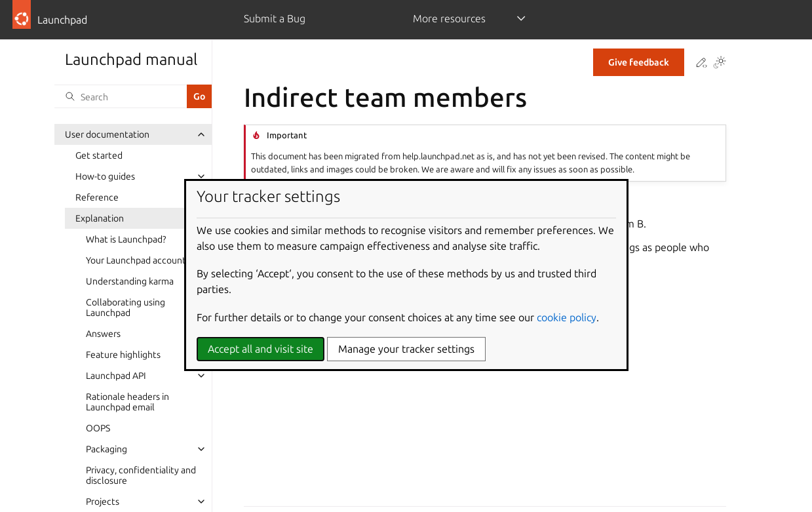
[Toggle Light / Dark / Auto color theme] (720, 63)
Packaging (106, 449)
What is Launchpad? (126, 239)
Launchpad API (116, 376)
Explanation (100, 218)
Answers (103, 334)
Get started (99, 155)
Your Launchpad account (136, 260)
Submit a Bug (275, 18)
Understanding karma (130, 281)
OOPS (98, 428)
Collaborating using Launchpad (126, 307)
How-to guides (105, 176)
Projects (103, 502)
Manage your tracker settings (406, 349)
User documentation (107, 134)
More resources (449, 18)
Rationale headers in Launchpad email (127, 402)
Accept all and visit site (261, 349)
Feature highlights (123, 355)
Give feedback (639, 62)
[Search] (121, 96)
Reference (97, 197)
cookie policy (567, 317)
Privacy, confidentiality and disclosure (141, 475)
